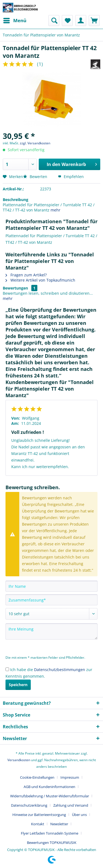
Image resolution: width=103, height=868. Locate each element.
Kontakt (38, 824)
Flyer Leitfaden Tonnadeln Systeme (50, 833)
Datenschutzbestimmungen (60, 670)
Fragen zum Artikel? (26, 275)
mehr (55, 210)
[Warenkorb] (94, 21)
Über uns (79, 815)
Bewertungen (15, 288)
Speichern (18, 685)
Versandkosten (19, 760)
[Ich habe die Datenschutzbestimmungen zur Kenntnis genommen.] (7, 669)
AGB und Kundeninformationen (49, 787)
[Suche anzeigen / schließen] (54, 21)
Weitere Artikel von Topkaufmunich (40, 280)
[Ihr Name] (51, 586)
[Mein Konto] (81, 21)
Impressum (70, 777)
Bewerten (36, 177)
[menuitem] (15, 21)
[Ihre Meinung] (51, 631)
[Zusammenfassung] (51, 600)
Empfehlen (71, 177)
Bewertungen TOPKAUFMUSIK (52, 843)
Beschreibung (16, 200)
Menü (15, 20)
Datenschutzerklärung (29, 805)
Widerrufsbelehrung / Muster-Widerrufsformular (50, 796)
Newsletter (59, 824)
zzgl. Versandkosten (35, 143)
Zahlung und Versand (71, 805)
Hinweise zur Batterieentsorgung (39, 815)
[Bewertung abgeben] (51, 614)
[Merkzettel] (67, 21)
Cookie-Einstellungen (37, 777)
